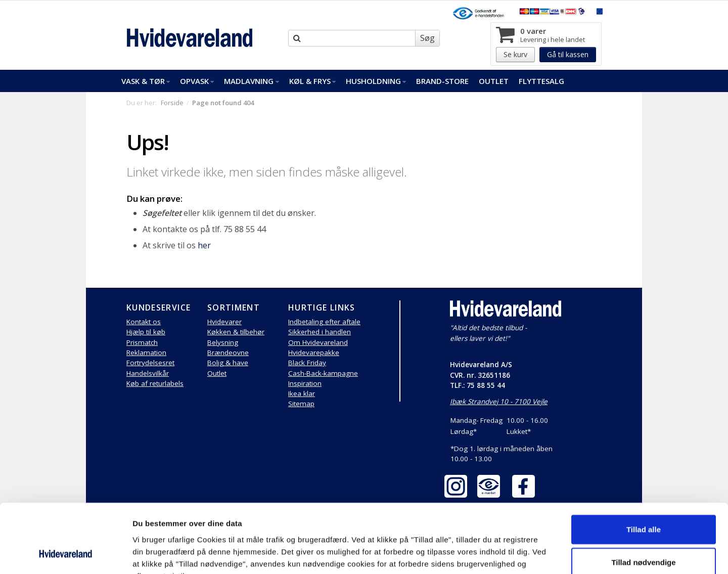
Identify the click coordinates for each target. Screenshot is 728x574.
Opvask (197, 81)
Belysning (223, 342)
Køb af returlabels (155, 383)
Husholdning (376, 81)
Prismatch (142, 342)
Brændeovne (228, 352)
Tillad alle (644, 467)
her (204, 245)
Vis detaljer (526, 554)
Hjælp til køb (146, 332)
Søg (427, 38)
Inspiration (305, 383)
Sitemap (301, 404)
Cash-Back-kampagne (323, 373)
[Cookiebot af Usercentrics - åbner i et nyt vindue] (65, 554)
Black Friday (307, 363)
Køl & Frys (312, 81)
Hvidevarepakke (314, 352)
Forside (172, 103)
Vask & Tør (146, 81)
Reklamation (146, 352)
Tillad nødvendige (643, 500)
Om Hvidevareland (318, 342)
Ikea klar (302, 393)
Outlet (494, 81)
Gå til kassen (568, 54)
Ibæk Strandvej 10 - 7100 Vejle (499, 402)
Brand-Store (442, 81)
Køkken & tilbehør (236, 332)
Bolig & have (228, 363)
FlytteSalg (541, 81)
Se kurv (515, 54)
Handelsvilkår (148, 373)
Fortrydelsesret (150, 363)
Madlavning (251, 81)
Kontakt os (144, 322)
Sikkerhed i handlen (320, 332)
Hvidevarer (224, 322)
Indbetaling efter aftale (324, 322)
